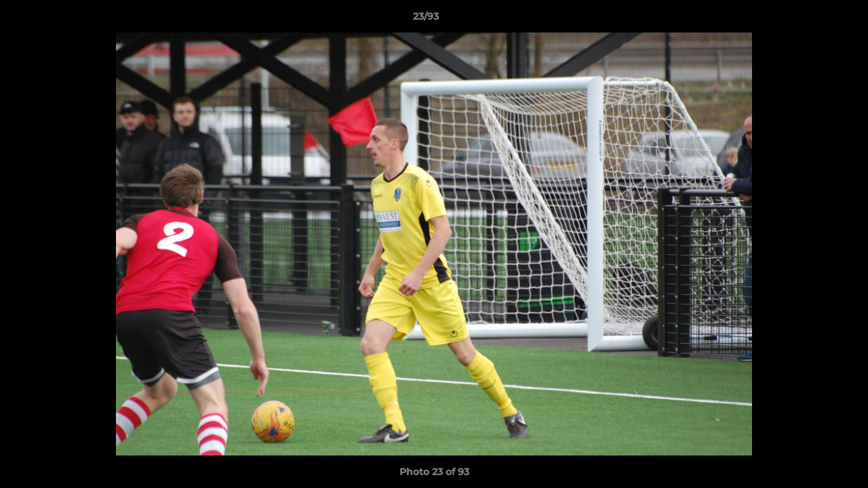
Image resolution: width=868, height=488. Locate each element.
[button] (811, 20)
